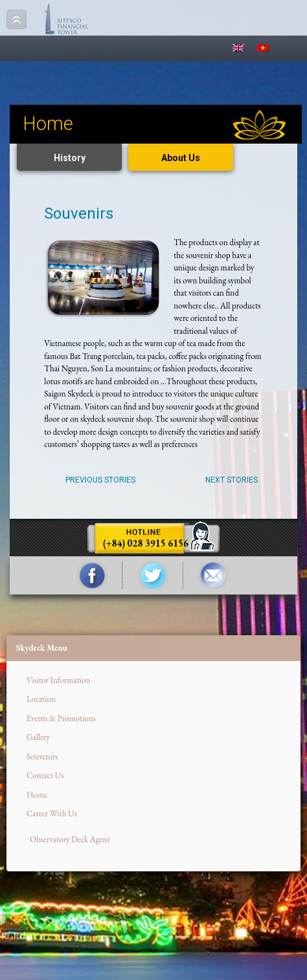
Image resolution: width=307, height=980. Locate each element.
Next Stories (232, 480)
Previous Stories (100, 480)
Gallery (38, 737)
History (70, 158)
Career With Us (52, 813)
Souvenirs (42, 757)
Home (37, 795)
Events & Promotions (61, 718)
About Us (181, 158)
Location (41, 699)
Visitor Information (58, 680)
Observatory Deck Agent (70, 839)
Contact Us (45, 775)
